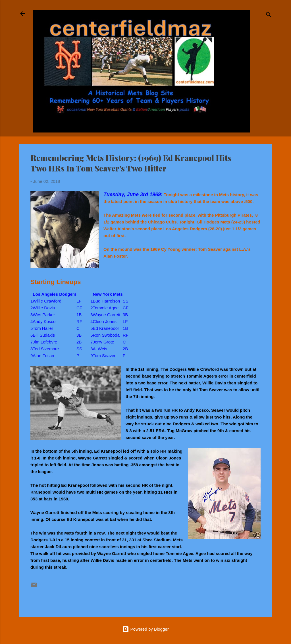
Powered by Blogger (145, 629)
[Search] (269, 15)
